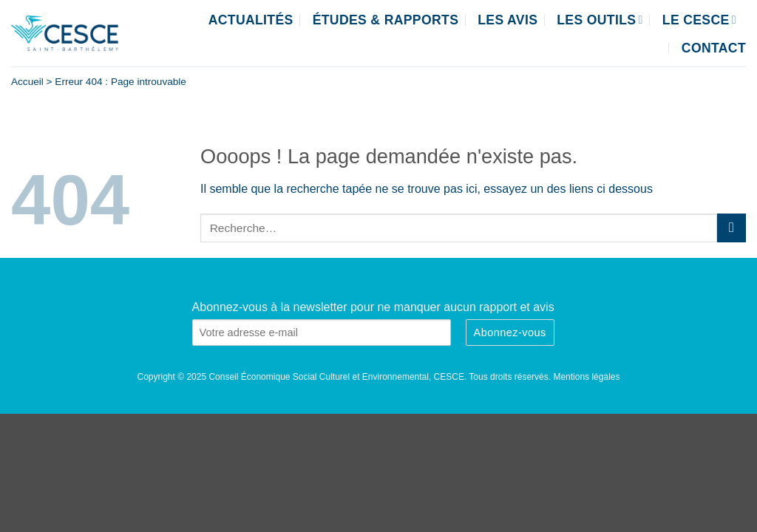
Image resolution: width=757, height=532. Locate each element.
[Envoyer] (731, 228)
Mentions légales (586, 377)
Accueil (27, 82)
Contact (714, 48)
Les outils (600, 20)
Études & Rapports (386, 20)
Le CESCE (699, 20)
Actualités (251, 20)
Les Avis (508, 20)
